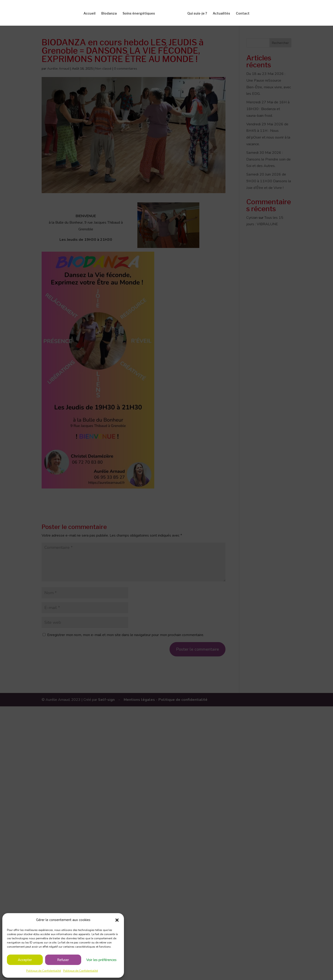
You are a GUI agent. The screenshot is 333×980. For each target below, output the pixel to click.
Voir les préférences (101, 960)
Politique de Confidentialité (43, 971)
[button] (117, 920)
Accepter (25, 960)
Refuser (63, 960)
